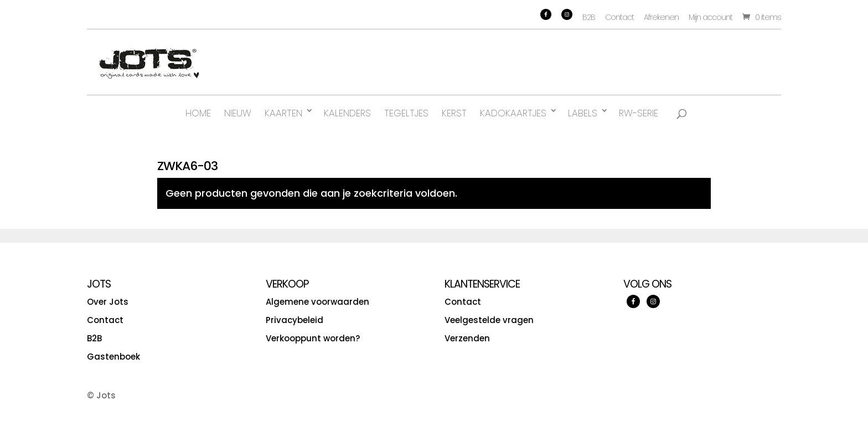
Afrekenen (661, 17)
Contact (619, 17)
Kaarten (283, 113)
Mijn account (711, 17)
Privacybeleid (294, 320)
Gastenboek (113, 357)
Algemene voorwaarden (317, 302)
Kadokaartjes (513, 113)
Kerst (454, 113)
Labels (583, 113)
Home (198, 113)
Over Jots (108, 302)
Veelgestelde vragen (489, 320)
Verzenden (467, 338)
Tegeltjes (406, 113)
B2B (589, 17)
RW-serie (639, 113)
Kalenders (347, 113)
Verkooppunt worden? (313, 338)
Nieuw (238, 113)
